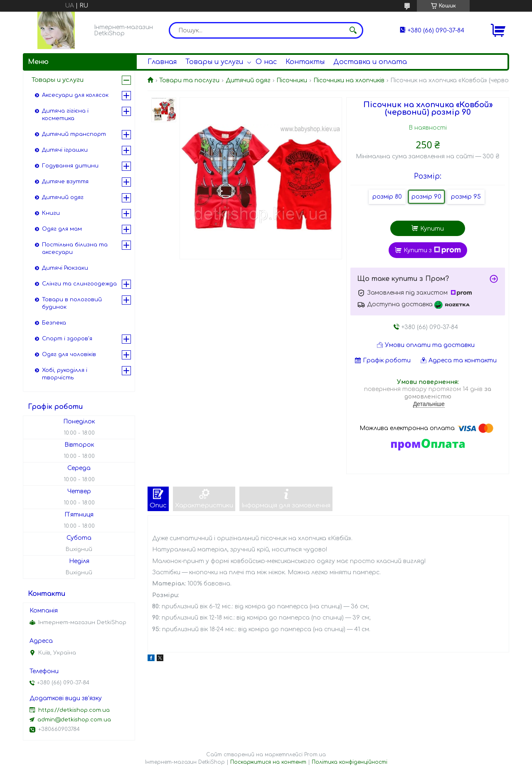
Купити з (432, 250)
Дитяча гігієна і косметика (65, 115)
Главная (162, 62)
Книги (51, 213)
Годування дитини (70, 166)
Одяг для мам (62, 229)
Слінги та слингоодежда (79, 284)
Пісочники (292, 80)
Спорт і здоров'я (67, 339)
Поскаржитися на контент (268, 762)
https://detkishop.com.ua (74, 710)
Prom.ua (315, 755)
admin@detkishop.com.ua (74, 720)
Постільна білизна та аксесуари (75, 248)
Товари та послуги (189, 80)
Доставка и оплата (370, 62)
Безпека (54, 323)
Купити (432, 229)
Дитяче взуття (65, 182)
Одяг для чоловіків (69, 354)
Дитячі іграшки (65, 150)
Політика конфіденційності (350, 762)
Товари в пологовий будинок (72, 303)
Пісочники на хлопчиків (349, 80)
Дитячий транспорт (74, 134)
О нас (266, 62)
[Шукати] (353, 30)
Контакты (305, 62)
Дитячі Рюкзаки (65, 268)
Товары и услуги (214, 62)
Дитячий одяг (248, 80)
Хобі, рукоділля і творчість (65, 374)
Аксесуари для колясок (75, 95)
